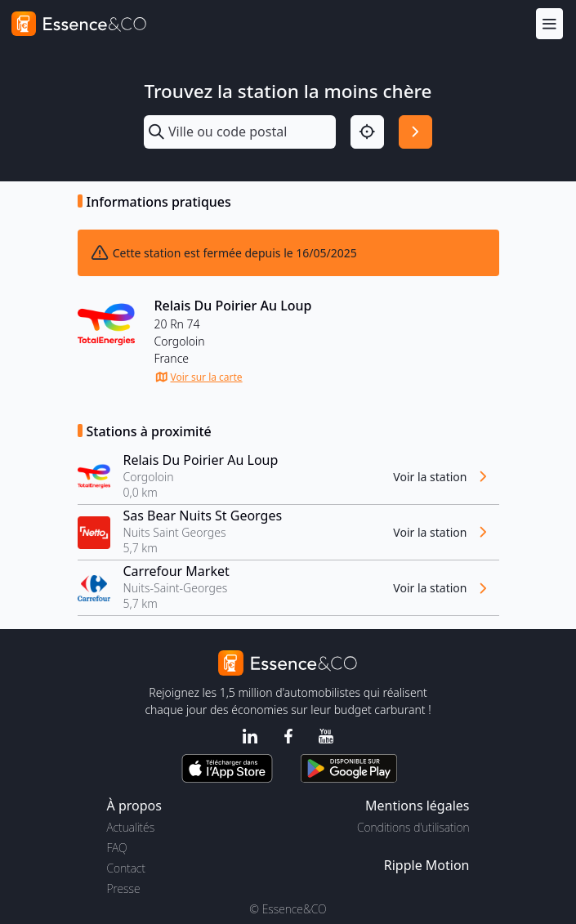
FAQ (117, 848)
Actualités (131, 827)
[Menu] (549, 23)
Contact (126, 868)
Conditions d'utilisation (413, 827)
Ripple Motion (427, 865)
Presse (124, 888)
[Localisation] (367, 132)
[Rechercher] (415, 132)
